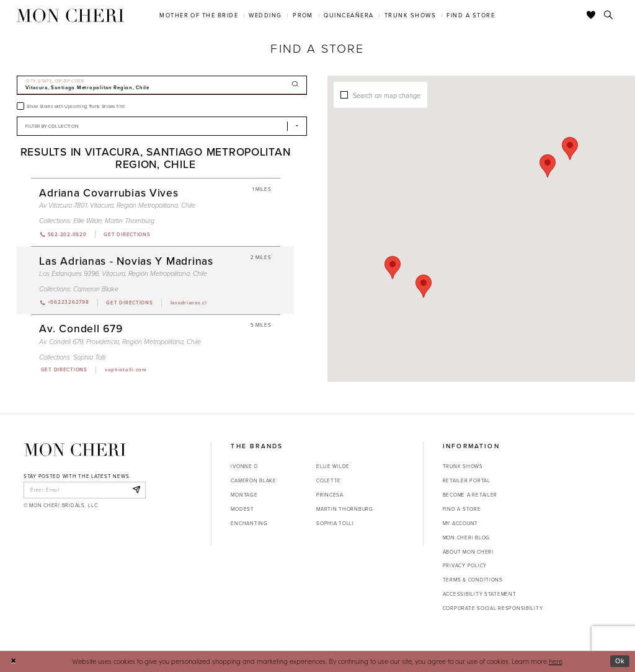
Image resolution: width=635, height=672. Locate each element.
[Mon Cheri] (75, 450)
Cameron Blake (253, 480)
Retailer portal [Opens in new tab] (467, 480)
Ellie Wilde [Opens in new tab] (333, 466)
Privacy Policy (465, 565)
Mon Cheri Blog (466, 537)
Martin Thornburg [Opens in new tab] (345, 509)
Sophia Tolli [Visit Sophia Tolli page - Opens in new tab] (89, 357)
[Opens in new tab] (127, 234)
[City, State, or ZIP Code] (162, 85)
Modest (242, 509)
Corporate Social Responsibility (493, 608)
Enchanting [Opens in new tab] (249, 523)
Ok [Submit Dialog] (620, 661)
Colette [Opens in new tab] (329, 480)
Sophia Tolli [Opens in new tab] (335, 523)
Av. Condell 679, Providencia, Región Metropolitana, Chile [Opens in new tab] (120, 342)
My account (460, 523)
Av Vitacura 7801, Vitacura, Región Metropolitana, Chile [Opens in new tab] (117, 205)
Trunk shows (463, 466)
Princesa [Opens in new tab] (330, 495)
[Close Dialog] (13, 661)
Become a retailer (470, 495)
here (556, 661)
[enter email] (85, 490)
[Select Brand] (162, 126)
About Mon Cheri (468, 552)
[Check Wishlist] (591, 15)
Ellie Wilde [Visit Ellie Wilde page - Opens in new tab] (87, 221)
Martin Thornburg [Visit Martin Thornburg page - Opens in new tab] (130, 221)
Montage (244, 495)
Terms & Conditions (473, 580)
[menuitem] (199, 15)
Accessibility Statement (480, 594)
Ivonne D (244, 466)
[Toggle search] (609, 15)
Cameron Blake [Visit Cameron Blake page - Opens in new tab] (96, 289)
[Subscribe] (136, 490)
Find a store (462, 509)
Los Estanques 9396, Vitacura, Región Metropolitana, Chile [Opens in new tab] (123, 273)
